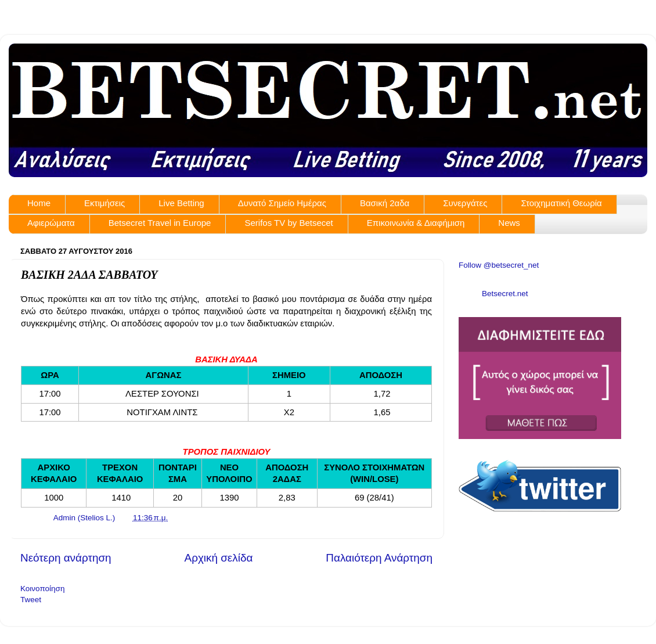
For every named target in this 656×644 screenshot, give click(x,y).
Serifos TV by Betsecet (289, 223)
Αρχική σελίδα (219, 558)
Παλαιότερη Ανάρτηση (379, 558)
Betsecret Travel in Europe (160, 223)
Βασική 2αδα (385, 203)
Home (39, 203)
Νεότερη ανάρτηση (66, 558)
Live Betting (181, 203)
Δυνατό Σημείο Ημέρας (282, 203)
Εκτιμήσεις (104, 203)
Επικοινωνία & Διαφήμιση (416, 223)
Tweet (31, 600)
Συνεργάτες (465, 203)
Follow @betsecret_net (499, 265)
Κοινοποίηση (42, 589)
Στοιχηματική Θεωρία (561, 203)
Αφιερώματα (51, 223)
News (509, 223)
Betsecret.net (505, 294)
